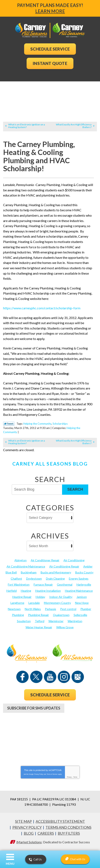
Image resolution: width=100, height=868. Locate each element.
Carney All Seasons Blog (50, 464)
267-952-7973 (50, 724)
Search (75, 489)
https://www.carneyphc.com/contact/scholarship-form (42, 308)
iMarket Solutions (29, 842)
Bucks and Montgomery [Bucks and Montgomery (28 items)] (56, 572)
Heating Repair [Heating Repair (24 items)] (22, 597)
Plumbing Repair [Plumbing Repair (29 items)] (38, 615)
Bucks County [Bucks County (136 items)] (84, 572)
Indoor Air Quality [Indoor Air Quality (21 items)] (61, 597)
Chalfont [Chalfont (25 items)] (16, 578)
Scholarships (60, 424)
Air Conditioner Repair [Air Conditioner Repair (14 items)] (45, 560)
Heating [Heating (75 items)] (26, 591)
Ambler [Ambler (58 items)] (88, 566)
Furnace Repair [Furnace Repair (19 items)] (43, 584)
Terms (75, 777)
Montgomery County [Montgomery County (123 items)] (57, 603)
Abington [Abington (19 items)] (21, 560)
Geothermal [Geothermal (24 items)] (65, 584)
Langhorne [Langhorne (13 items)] (17, 603)
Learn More (50, 11)
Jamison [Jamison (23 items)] (82, 597)
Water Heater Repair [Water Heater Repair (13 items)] (39, 627)
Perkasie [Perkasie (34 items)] (51, 609)
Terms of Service (52, 774)
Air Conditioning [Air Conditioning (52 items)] (74, 560)
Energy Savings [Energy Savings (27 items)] (79, 578)
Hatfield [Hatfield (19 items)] (12, 591)
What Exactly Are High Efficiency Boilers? (74, 126)
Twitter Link (9, 424)
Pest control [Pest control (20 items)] (68, 609)
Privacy (69, 777)
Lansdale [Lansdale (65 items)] (34, 603)
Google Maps (78, 677)
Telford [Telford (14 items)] (40, 621)
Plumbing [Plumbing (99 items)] (18, 615)
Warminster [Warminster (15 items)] (56, 621)
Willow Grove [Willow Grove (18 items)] (65, 627)
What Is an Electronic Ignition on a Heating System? (27, 126)
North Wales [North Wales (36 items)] (33, 609)
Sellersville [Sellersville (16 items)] (80, 615)
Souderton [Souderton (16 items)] (24, 621)
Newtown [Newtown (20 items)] (14, 609)
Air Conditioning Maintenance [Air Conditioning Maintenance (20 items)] (26, 566)
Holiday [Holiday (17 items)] (40, 597)
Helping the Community (37, 424)
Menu (10, 864)
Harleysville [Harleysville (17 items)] (84, 584)
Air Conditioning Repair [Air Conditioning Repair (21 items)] (64, 566)
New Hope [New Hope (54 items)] (82, 603)
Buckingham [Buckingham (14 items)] (29, 572)
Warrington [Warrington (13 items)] (75, 621)
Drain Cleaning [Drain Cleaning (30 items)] (55, 578)
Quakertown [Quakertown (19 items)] (61, 615)
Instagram (64, 677)
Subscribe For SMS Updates (34, 708)
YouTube (50, 677)
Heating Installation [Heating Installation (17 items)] (48, 591)
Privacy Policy (39, 774)
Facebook (22, 677)
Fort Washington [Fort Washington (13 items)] (19, 584)
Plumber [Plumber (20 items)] (86, 609)
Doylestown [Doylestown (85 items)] (34, 578)
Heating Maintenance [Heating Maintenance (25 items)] (79, 591)
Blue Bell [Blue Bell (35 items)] (11, 572)
